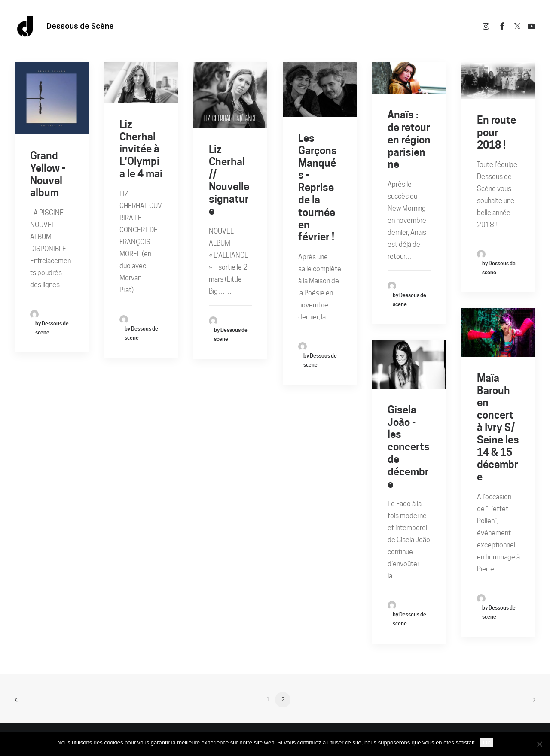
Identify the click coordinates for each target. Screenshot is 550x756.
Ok (487, 742)
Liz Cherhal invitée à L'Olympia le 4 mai (141, 149)
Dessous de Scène (80, 26)
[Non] (539, 744)
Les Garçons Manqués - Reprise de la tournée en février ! (318, 187)
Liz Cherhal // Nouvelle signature (229, 180)
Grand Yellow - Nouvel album (48, 174)
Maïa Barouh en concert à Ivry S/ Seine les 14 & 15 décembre (498, 427)
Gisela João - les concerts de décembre (409, 447)
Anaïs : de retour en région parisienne (409, 140)
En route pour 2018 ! (497, 132)
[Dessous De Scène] (25, 26)
